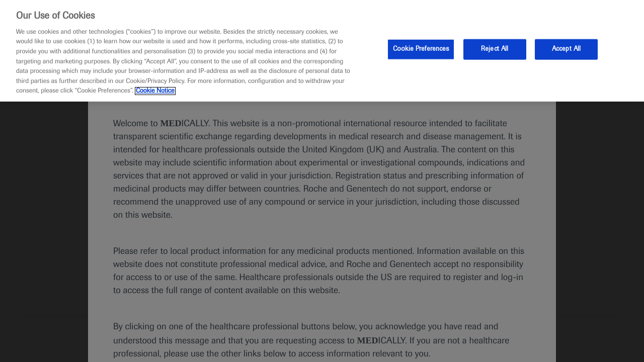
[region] (322, 51)
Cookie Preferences (421, 49)
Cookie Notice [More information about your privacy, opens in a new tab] (155, 91)
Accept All (566, 49)
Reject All (495, 49)
